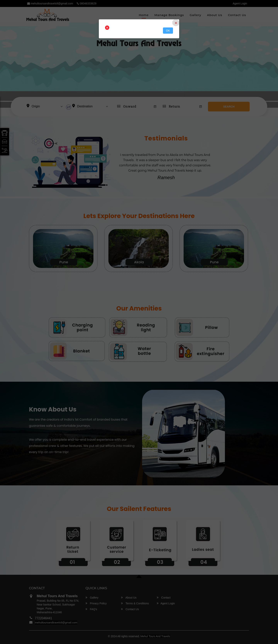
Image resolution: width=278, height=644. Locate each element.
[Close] (176, 23)
